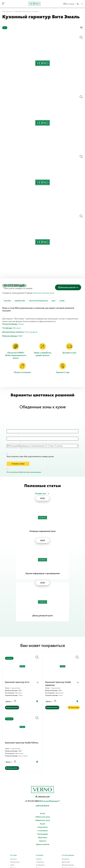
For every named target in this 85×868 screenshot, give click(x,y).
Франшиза (42, 774)
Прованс (13, 804)
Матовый (17, 328)
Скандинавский (16, 810)
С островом (40, 810)
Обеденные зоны (43, 757)
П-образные (40, 801)
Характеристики (20, 300)
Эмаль (21, 324)
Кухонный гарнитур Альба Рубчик (21, 679)
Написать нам (43, 733)
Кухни (42, 750)
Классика (13, 795)
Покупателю (42, 764)
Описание (7, 300)
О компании (43, 767)
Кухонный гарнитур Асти (17, 618)
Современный (15, 807)
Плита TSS (65, 832)
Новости (43, 777)
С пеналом (40, 813)
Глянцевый (65, 795)
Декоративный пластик (16, 826)
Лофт (12, 801)
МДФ (20, 335)
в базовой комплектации (43, 292)
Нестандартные (41, 816)
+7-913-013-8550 (42, 737)
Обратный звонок (42, 742)
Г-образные (40, 798)
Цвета (53, 300)
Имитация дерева (68, 801)
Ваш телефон (12, 434)
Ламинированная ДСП (69, 826)
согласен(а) (12, 472)
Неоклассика (15, 798)
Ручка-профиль (31, 332)
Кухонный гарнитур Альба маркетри (58, 620)
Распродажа (43, 770)
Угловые (39, 804)
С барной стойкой (42, 807)
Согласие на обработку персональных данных (42, 857)
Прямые (39, 795)
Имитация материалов (70, 804)
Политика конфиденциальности (42, 854)
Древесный (66, 798)
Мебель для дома (43, 753)
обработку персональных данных (29, 472)
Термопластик (13, 829)
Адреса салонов (42, 781)
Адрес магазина (13, 441)
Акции (42, 760)
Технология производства (38, 300)
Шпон (10, 832)
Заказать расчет (68, 287)
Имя (8, 427)
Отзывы (62, 300)
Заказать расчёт (12, 644)
